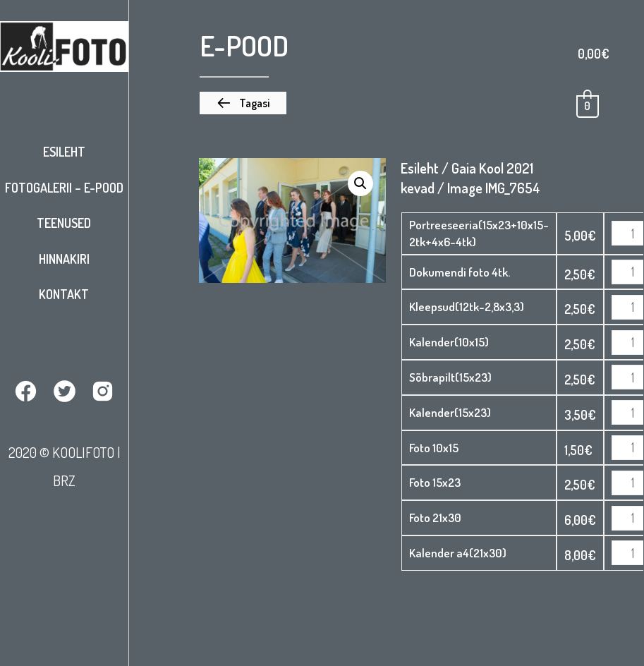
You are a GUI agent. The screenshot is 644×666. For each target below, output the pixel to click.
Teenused (64, 223)
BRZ (64, 480)
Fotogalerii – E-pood (64, 188)
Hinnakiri (64, 259)
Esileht (64, 152)
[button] (243, 103)
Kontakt (64, 294)
